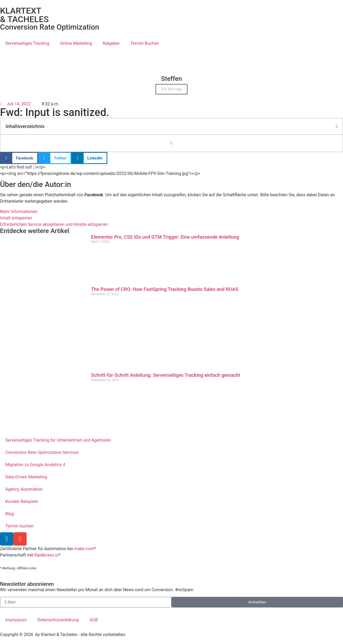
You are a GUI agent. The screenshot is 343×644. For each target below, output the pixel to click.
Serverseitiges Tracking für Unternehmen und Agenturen (58, 440)
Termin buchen (19, 526)
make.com (84, 549)
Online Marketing (76, 43)
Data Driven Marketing (26, 477)
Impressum (16, 620)
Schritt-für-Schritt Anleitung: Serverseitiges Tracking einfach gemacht (166, 375)
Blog (10, 514)
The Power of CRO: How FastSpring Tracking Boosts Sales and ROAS (165, 289)
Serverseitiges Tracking (27, 43)
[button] (337, 126)
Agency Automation (24, 489)
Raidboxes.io (46, 555)
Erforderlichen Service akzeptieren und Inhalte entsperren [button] (54, 224)
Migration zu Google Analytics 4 (35, 465)
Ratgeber (111, 43)
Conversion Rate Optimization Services (42, 452)
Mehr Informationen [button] (19, 212)
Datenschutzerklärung (58, 620)
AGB (94, 620)
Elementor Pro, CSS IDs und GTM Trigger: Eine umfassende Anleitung (165, 237)
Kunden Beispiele (22, 501)
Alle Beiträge (171, 89)
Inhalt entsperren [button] (16, 218)
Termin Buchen (145, 43)
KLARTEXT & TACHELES (24, 15)
